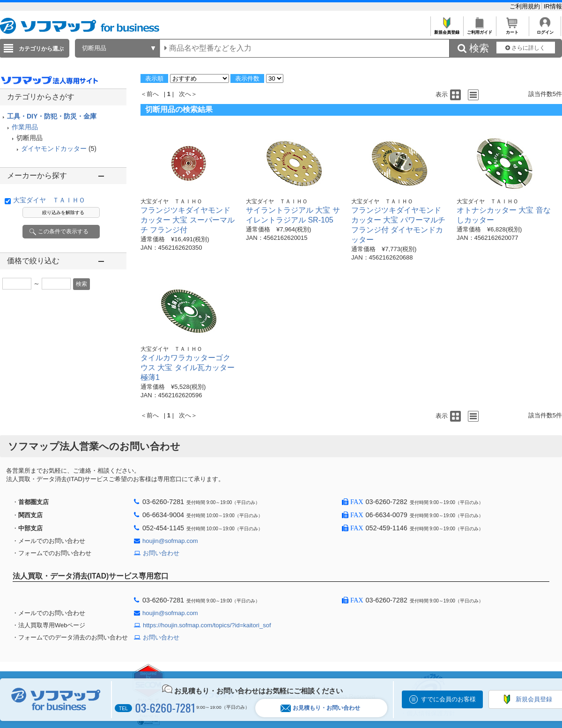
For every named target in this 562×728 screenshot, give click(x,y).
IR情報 (553, 6)
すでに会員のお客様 (448, 699)
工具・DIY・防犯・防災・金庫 (52, 116)
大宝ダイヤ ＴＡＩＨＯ (49, 200)
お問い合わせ (161, 553)
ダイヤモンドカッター (54, 149)
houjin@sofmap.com (170, 541)
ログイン (545, 30)
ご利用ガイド (479, 30)
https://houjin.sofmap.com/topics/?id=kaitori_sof (207, 625)
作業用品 (25, 127)
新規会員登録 (447, 30)
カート (512, 30)
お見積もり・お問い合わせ (320, 708)
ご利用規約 (526, 6)
